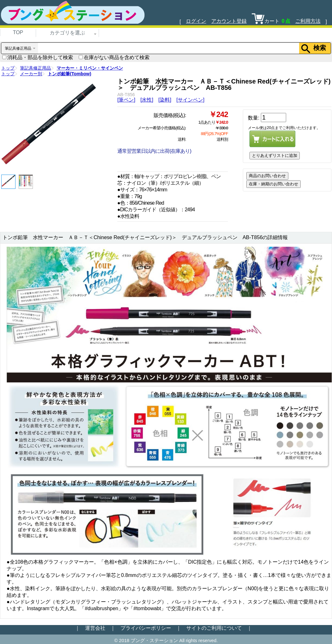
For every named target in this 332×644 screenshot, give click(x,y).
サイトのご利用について (214, 628)
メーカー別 (31, 74)
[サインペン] (191, 100)
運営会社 (95, 628)
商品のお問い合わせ (267, 176)
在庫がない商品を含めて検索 (114, 57)
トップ (8, 68)
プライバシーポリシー (146, 628)
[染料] (165, 100)
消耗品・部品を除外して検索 (38, 57)
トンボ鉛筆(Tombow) (70, 74)
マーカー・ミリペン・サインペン (90, 68)
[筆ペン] (126, 100)
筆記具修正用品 (35, 68)
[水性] (147, 100)
